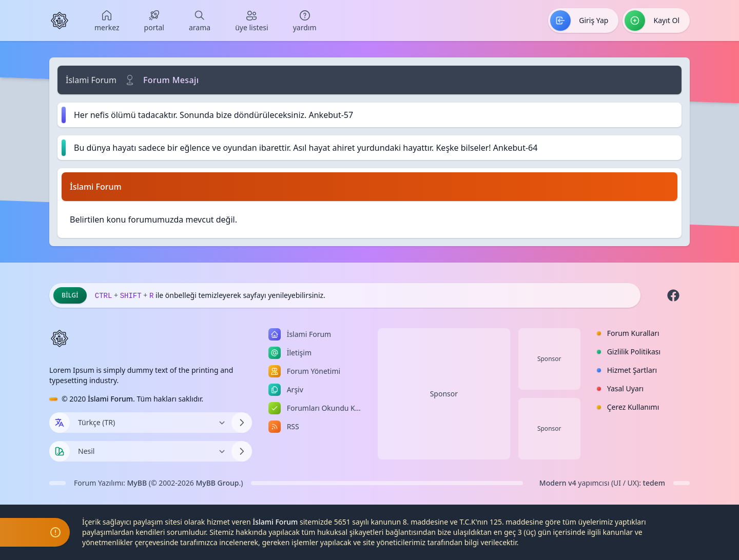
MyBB (137, 483)
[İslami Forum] (60, 21)
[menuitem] (107, 21)
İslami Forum (91, 80)
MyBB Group (217, 483)
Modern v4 (558, 483)
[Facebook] (673, 295)
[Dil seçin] (60, 423)
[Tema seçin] (60, 451)
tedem (654, 483)
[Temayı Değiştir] (151, 451)
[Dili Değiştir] (151, 423)
